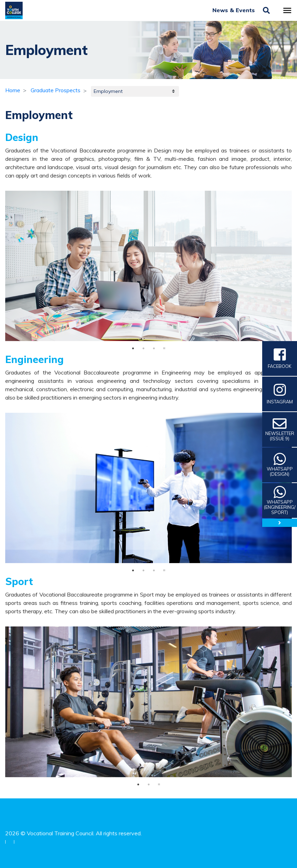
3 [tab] (154, 348)
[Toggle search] (266, 10)
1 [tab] (133, 348)
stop (164, 348)
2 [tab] (143, 348)
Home (13, 90)
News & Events (235, 10)
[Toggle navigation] (287, 10)
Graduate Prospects (56, 90)
